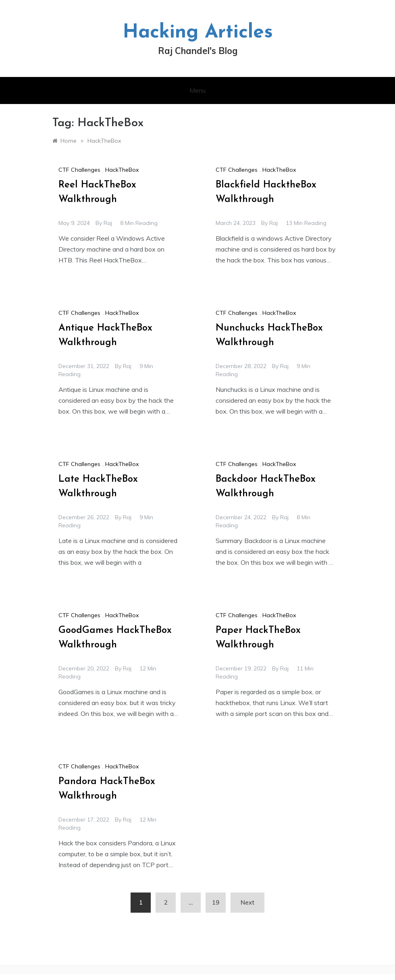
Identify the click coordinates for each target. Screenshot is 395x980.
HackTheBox (122, 170)
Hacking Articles (198, 33)
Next (247, 902)
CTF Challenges (79, 170)
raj (108, 223)
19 (216, 902)
